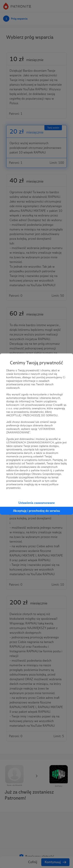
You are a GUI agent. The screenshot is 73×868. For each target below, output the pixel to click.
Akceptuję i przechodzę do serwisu (36, 511)
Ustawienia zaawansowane (36, 503)
